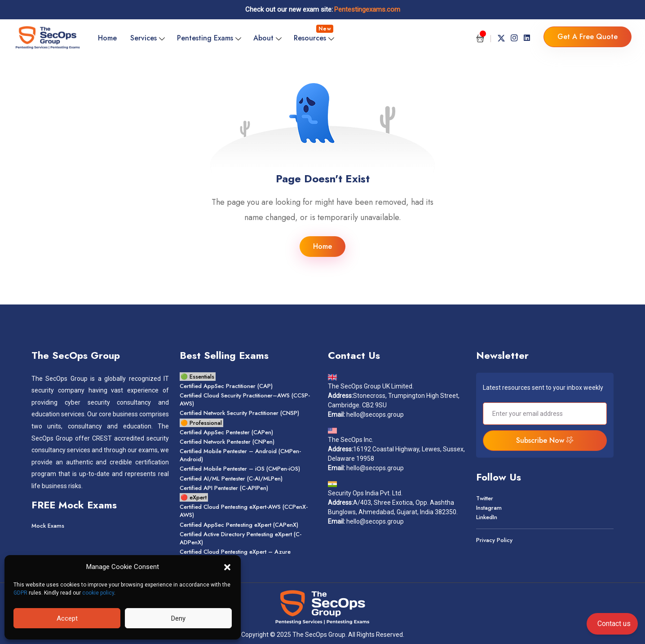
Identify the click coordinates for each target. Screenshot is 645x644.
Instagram (489, 508)
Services (144, 38)
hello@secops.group (375, 415)
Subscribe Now (545, 440)
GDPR (20, 593)
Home (107, 38)
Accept (67, 618)
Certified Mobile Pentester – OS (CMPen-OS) (240, 469)
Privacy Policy (494, 540)
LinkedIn (487, 517)
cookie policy (98, 593)
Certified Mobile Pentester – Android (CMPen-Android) (240, 455)
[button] (227, 567)
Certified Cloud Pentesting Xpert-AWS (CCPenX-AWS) (244, 511)
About (263, 38)
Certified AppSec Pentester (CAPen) (226, 432)
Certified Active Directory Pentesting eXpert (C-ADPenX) (241, 538)
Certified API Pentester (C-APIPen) (224, 488)
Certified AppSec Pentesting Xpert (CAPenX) (239, 525)
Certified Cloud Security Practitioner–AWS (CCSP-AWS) (245, 399)
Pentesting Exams (205, 38)
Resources (313, 34)
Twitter (485, 498)
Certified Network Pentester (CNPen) (227, 442)
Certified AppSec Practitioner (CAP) (226, 386)
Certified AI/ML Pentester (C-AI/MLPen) (231, 479)
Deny (178, 618)
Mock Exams (48, 526)
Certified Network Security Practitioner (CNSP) (239, 413)
